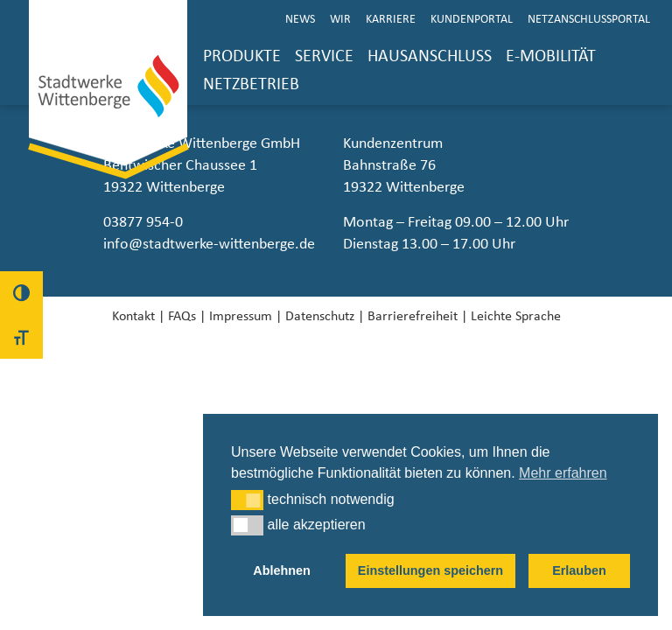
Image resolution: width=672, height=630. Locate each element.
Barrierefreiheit (413, 316)
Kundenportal (472, 19)
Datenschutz (320, 316)
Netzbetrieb (251, 84)
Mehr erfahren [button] (563, 473)
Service (324, 56)
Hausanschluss (430, 56)
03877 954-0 (143, 222)
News (300, 19)
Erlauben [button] (579, 570)
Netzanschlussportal (589, 19)
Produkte (242, 56)
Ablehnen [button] (282, 570)
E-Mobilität (551, 56)
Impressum (241, 316)
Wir (340, 19)
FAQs (182, 316)
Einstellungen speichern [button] (430, 570)
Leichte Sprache (516, 316)
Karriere (391, 19)
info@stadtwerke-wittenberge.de (209, 244)
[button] (247, 500)
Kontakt (133, 316)
